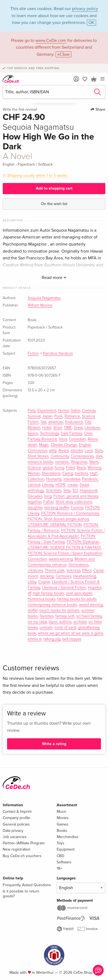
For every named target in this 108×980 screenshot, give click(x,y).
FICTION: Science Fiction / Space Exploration (65, 553)
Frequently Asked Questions (27, 885)
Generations (78, 565)
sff (29, 593)
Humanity (54, 479)
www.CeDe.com (51, 41)
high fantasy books (48, 593)
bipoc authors (60, 622)
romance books (40, 462)
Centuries (63, 576)
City (88, 422)
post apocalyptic (79, 593)
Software (64, 862)
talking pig (52, 639)
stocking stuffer (57, 508)
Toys (61, 843)
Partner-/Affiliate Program (24, 843)
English (85, 445)
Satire (75, 411)
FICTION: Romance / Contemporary (70, 513)
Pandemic (90, 479)
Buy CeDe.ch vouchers (22, 856)
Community (60, 456)
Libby (32, 582)
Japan (47, 416)
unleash (46, 628)
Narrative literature (58, 353)
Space (33, 433)
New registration (17, 849)
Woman (34, 473)
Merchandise (68, 837)
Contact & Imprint (17, 812)
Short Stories (38, 456)
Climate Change (64, 445)
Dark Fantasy (71, 433)
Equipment (66, 849)
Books (62, 831)
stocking (47, 576)
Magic (44, 445)
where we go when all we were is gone (71, 633)
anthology (36, 491)
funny (59, 468)
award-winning (61, 559)
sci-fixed (80, 622)
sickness (73, 570)
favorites (47, 616)
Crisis (88, 433)
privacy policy (85, 9)
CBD (61, 856)
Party (32, 411)
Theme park (55, 570)
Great (78, 428)
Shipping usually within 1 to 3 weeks (37, 176)
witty (53, 451)
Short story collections (74, 502)
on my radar (37, 622)
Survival (34, 416)
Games (63, 824)
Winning (94, 468)
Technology (49, 433)
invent (33, 576)
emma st (35, 639)
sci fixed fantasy (89, 616)
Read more (54, 278)
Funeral (77, 508)
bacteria (81, 473)
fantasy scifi (65, 616)
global (48, 468)
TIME (68, 428)
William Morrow (40, 305)
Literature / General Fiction (64, 588)
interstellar (72, 479)
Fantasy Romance (42, 439)
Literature (92, 428)
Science (34, 468)
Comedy (89, 411)
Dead (84, 485)
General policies (16, 824)
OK (91, 23)
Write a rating (54, 744)
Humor (63, 411)
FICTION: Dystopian (83, 542)
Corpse (44, 582)
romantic (62, 462)
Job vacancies (15, 837)
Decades (35, 496)
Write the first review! (20, 110)
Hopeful (95, 588)
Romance (72, 416)
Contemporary (82, 456)
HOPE (61, 485)
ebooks (77, 451)
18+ (59, 868)
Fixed (70, 468)
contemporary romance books (52, 605)
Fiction (33, 353)
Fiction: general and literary (76, 496)
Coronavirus (37, 451)
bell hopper (72, 639)
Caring (68, 473)
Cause (99, 570)
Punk (58, 416)
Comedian (77, 439)
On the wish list (54, 204)
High (94, 473)
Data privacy (13, 831)
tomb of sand (65, 628)
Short (58, 428)
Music (62, 812)
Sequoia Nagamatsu (44, 298)
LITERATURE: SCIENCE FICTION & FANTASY (64, 548)
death (32, 445)
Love (89, 451)
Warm (94, 462)
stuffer (33, 610)
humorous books (42, 599)
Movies (63, 818)
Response (79, 462)
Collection (36, 479)
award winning (91, 605)
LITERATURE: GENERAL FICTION (55, 525)
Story (99, 451)
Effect (87, 570)
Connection (37, 559)
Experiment (47, 411)
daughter (35, 508)
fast (44, 422)
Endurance (74, 422)
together (35, 502)
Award (63, 451)
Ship (67, 491)
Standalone (51, 473)
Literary (48, 485)
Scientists (54, 491)
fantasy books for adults (77, 599)
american (56, 422)
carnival (34, 485)
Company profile (16, 818)
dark (99, 456)
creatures (35, 570)
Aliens (93, 439)
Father (49, 502)
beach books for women (59, 610)
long (48, 496)
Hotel (47, 428)
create (73, 485)
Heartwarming (85, 576)
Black (81, 468)
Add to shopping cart (54, 188)
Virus (63, 439)
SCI (75, 491)
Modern (34, 428)
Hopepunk (89, 491)
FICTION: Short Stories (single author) (58, 519)
